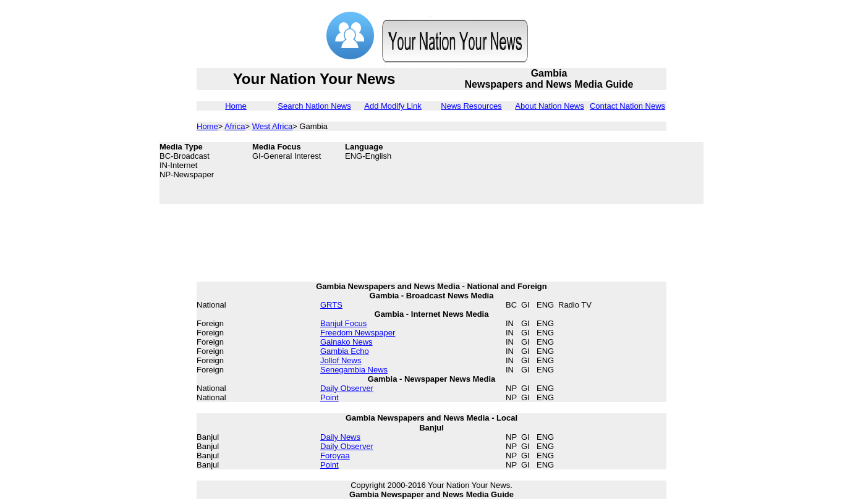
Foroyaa (335, 456)
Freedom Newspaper (358, 333)
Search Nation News (314, 106)
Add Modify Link (393, 106)
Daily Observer (347, 388)
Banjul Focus (343, 323)
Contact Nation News (627, 106)
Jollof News (341, 360)
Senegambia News (354, 370)
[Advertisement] (605, 173)
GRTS (331, 305)
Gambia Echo (345, 351)
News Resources (471, 106)
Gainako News (346, 342)
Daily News (340, 437)
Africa (235, 126)
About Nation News (549, 106)
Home (236, 106)
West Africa (273, 126)
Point (329, 397)
